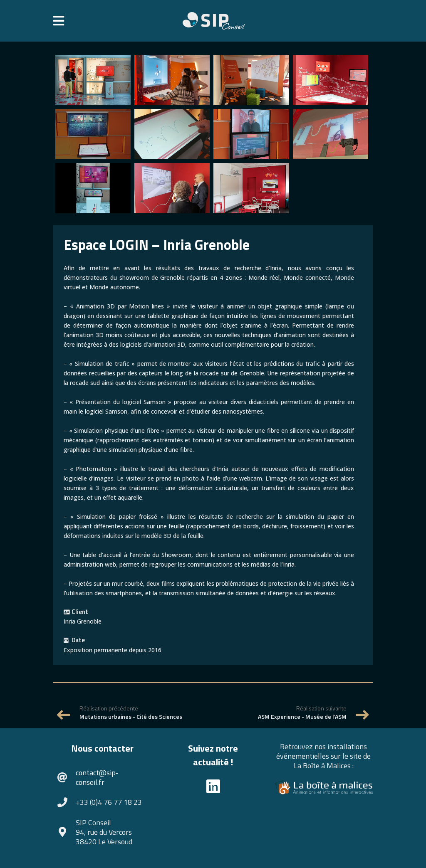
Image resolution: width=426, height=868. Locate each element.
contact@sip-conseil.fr (97, 777)
